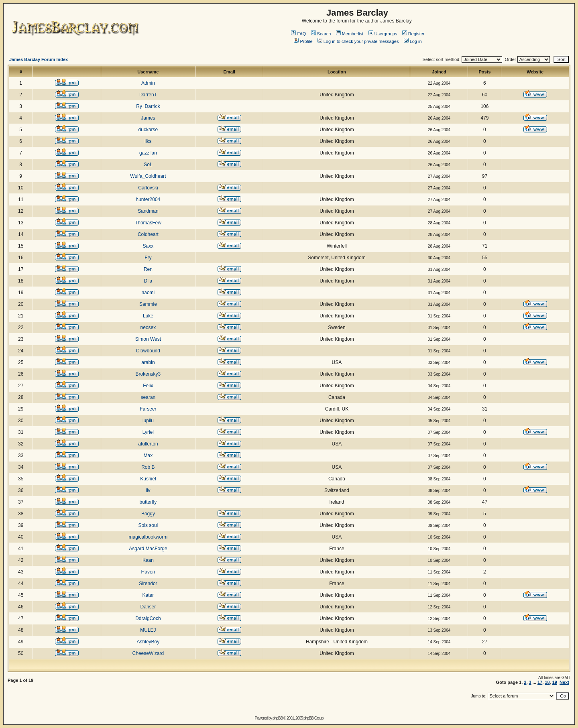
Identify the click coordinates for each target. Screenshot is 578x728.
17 (540, 682)
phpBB (278, 718)
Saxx (148, 246)
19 (555, 682)
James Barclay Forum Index (39, 59)
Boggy (148, 514)
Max (148, 456)
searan (148, 397)
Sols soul (148, 525)
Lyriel (148, 432)
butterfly (148, 502)
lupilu (148, 421)
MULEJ (148, 630)
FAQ (298, 34)
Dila (148, 281)
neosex (148, 327)
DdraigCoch (148, 618)
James (148, 118)
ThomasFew (148, 223)
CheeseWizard (148, 653)
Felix (148, 386)
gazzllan (148, 153)
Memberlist (350, 34)
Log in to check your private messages (358, 41)
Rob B (148, 467)
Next (564, 682)
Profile (303, 41)
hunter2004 (148, 199)
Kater (148, 595)
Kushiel (148, 479)
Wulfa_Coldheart (148, 176)
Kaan (148, 560)
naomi (148, 293)
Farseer (148, 409)
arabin (148, 362)
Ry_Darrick (148, 106)
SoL (148, 165)
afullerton (148, 444)
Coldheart (148, 234)
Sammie (148, 304)
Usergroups (383, 34)
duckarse (148, 130)
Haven (148, 572)
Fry (148, 258)
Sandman (148, 211)
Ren (148, 269)
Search (321, 34)
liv (148, 490)
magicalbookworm (148, 537)
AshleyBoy (148, 642)
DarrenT (148, 95)
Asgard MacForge (148, 549)
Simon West (148, 339)
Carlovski (148, 188)
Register (413, 34)
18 (547, 682)
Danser (148, 607)
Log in (413, 41)
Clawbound (148, 351)
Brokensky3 (148, 374)
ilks (148, 141)
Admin (148, 83)
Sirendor (148, 584)
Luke (148, 316)
